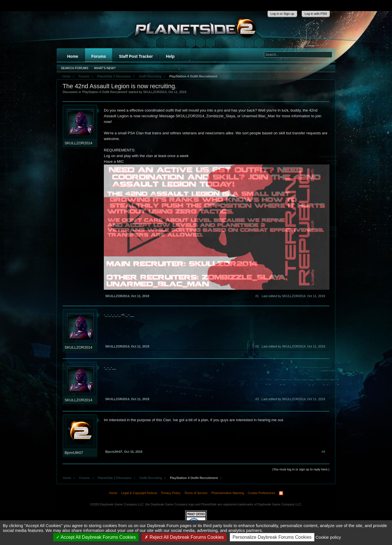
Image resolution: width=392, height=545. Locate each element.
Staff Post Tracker (136, 56)
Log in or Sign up (282, 14)
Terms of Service (196, 493)
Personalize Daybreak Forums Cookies (272, 537)
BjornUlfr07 (74, 453)
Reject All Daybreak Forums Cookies (184, 537)
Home (73, 56)
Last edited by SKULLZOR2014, (293, 296)
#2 (257, 346)
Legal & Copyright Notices (139, 493)
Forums (99, 56)
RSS (281, 493)
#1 (257, 296)
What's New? (105, 68)
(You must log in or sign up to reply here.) (301, 469)
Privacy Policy (171, 493)
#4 (323, 452)
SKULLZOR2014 (155, 92)
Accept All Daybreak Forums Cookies (96, 537)
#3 (257, 399)
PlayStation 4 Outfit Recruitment (105, 92)
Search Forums (75, 68)
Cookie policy (328, 537)
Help (170, 56)
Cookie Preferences (262, 493)
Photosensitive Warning (228, 493)
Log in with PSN (316, 14)
